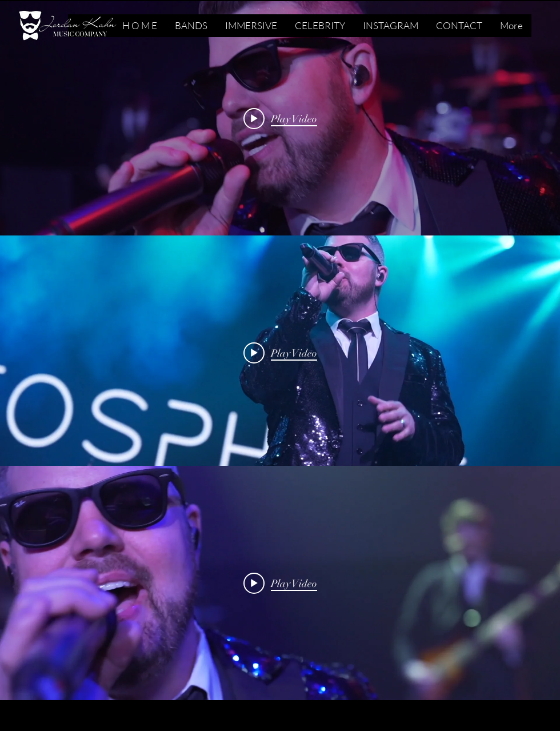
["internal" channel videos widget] (280, 118)
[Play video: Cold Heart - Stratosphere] (280, 583)
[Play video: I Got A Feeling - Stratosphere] (280, 353)
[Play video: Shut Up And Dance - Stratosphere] (280, 118)
